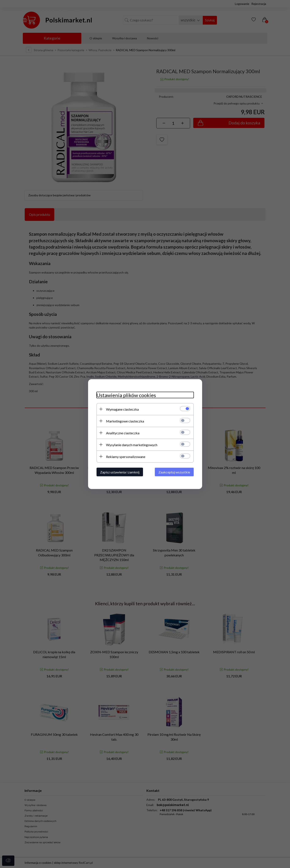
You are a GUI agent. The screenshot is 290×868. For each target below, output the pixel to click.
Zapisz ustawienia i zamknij (120, 472)
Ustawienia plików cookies (126, 395)
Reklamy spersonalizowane (126, 456)
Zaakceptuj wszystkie (174, 472)
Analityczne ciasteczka (123, 433)
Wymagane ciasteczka (122, 409)
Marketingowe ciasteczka (125, 421)
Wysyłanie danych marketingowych (132, 445)
